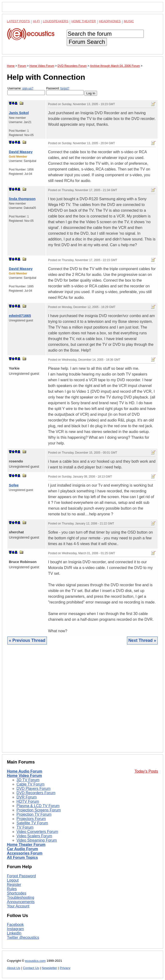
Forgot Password (21, 876)
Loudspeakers (56, 21)
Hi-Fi (36, 21)
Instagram (15, 929)
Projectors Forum (31, 819)
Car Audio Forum (22, 849)
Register (14, 885)
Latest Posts (18, 21)
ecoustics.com (35, 961)
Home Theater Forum (26, 845)
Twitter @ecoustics (23, 937)
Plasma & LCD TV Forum (38, 806)
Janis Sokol (19, 113)
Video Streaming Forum (37, 840)
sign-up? (28, 88)
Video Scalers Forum (34, 836)
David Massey (21, 152)
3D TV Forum (28, 780)
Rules (12, 889)
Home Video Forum (24, 776)
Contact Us (31, 968)
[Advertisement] (82, 702)
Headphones (110, 21)
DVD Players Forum (33, 789)
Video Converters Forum (37, 832)
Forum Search (87, 42)
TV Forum (25, 827)
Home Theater (84, 21)
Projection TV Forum (34, 814)
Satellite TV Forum (32, 823)
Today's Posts (146, 771)
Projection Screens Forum (39, 810)
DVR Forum (27, 797)
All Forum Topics (22, 857)
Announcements (21, 902)
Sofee (14, 485)
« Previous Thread (27, 640)
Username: (26, 91)
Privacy (65, 968)
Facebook (15, 925)
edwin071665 (20, 316)
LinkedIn (14, 933)
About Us (14, 968)
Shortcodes (17, 893)
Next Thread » (142, 640)
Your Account (18, 906)
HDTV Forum (28, 801)
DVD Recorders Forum (36, 793)
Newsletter (49, 968)
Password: (65, 91)
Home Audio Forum (25, 771)
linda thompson (22, 199)
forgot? (65, 88)
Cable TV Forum (30, 784)
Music (129, 21)
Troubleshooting (21, 897)
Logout (13, 880)
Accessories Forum (25, 853)
